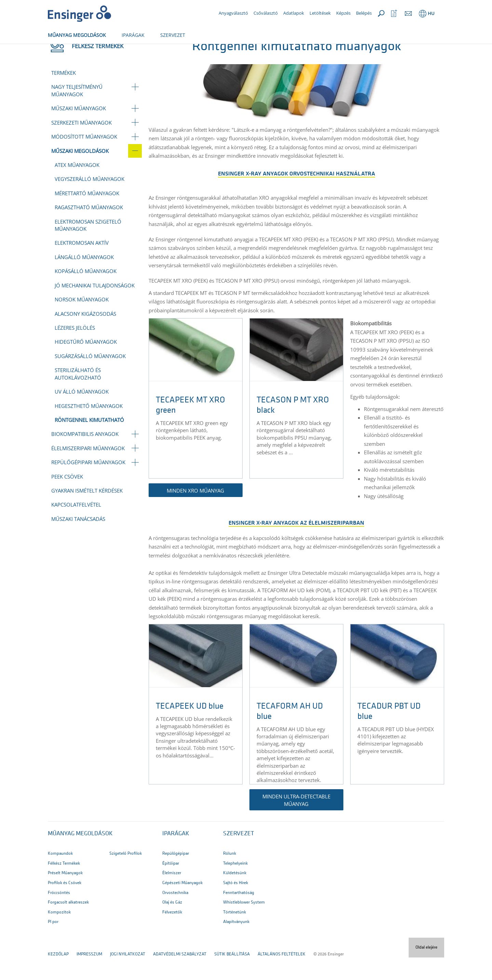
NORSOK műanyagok (82, 322)
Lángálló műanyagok (84, 280)
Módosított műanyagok (84, 159)
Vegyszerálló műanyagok (90, 201)
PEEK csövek (67, 499)
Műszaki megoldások (145, 50)
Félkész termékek (94, 50)
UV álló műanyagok (82, 414)
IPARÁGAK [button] (133, 35)
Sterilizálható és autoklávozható (78, 396)
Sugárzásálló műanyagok (90, 379)
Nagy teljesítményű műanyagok (77, 113)
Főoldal (57, 50)
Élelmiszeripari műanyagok (88, 471)
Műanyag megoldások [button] (80, 856)
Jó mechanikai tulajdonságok (95, 308)
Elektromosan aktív (82, 265)
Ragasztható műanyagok (89, 230)
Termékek (64, 95)
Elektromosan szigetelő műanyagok (88, 248)
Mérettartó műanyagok (87, 216)
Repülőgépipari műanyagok (88, 485)
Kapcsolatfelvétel (76, 527)
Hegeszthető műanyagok (89, 428)
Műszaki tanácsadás (78, 541)
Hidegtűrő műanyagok (86, 364)
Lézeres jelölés (75, 350)
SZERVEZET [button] (173, 35)
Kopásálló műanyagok (86, 294)
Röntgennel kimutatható (89, 442)
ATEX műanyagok (77, 187)
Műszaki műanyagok (79, 131)
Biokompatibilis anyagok (85, 456)
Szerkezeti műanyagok (81, 145)
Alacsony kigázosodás (85, 336)
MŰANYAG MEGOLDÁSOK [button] (77, 35)
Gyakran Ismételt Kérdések (87, 513)
